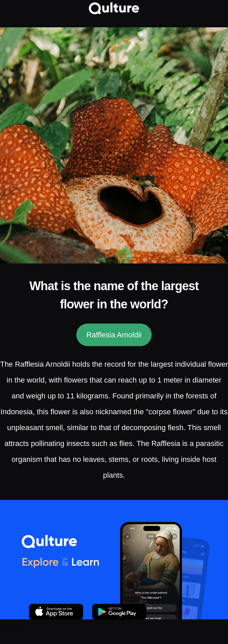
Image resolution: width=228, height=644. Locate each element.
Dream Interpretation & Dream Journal (15, 627)
